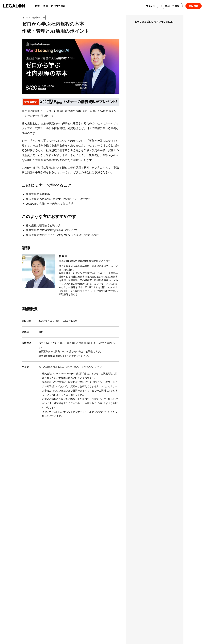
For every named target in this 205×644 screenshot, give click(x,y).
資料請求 (194, 6)
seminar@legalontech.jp (51, 356)
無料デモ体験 (172, 6)
